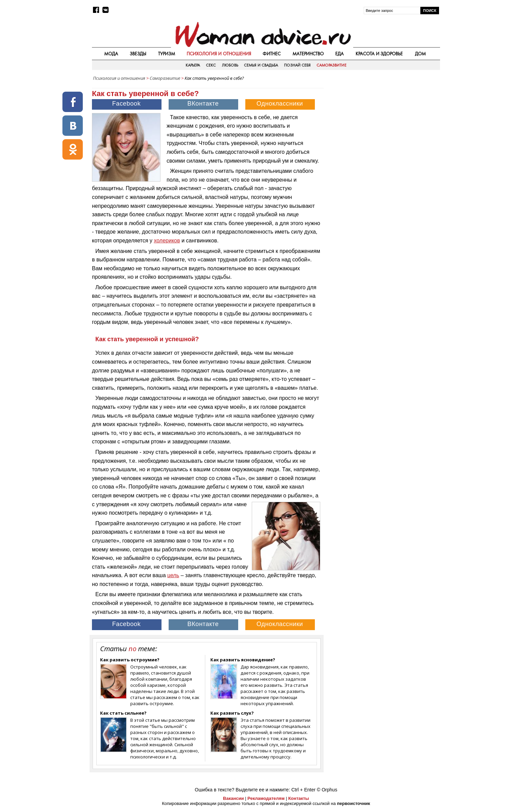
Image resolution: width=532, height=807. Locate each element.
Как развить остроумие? (130, 660)
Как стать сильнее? (123, 713)
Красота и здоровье (379, 54)
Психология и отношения (219, 54)
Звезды (138, 54)
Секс (211, 65)
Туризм (167, 54)
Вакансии (233, 798)
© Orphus (327, 790)
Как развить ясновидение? (243, 660)
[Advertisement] (382, 132)
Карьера (193, 65)
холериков (167, 241)
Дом (420, 54)
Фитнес (272, 54)
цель (173, 575)
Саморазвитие (331, 65)
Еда (339, 54)
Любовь (230, 65)
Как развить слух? (232, 713)
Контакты (298, 798)
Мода (111, 54)
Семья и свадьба (261, 65)
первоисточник (354, 803)
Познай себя (297, 65)
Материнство (308, 54)
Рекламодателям (266, 798)
